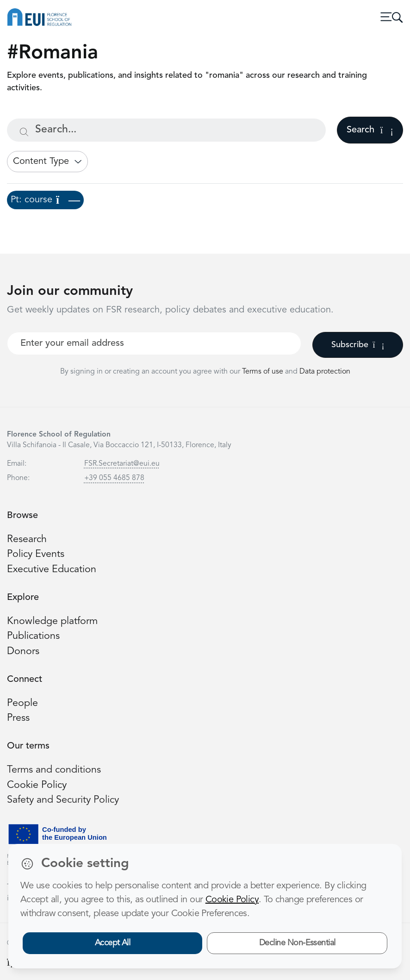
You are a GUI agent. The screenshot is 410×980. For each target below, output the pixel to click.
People (22, 703)
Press (18, 718)
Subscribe (358, 345)
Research (27, 540)
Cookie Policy (37, 785)
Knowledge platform (52, 621)
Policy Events (36, 554)
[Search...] (166, 130)
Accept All (113, 943)
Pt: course (45, 200)
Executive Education (52, 570)
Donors (23, 652)
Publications (33, 636)
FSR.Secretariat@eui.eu (122, 464)
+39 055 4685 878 (114, 478)
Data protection (325, 372)
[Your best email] (154, 343)
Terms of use (264, 372)
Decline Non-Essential (297, 943)
